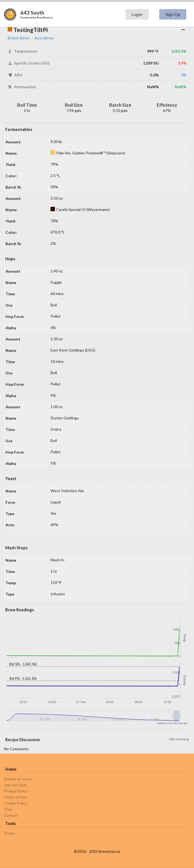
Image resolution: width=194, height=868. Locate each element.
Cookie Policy (15, 803)
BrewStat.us (45, 17)
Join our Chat (15, 785)
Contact (11, 815)
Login (137, 14)
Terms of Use (15, 797)
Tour (8, 809)
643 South (32, 13)
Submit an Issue (18, 779)
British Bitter (19, 38)
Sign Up (173, 14)
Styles (9, 833)
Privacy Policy (16, 791)
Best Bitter (44, 38)
